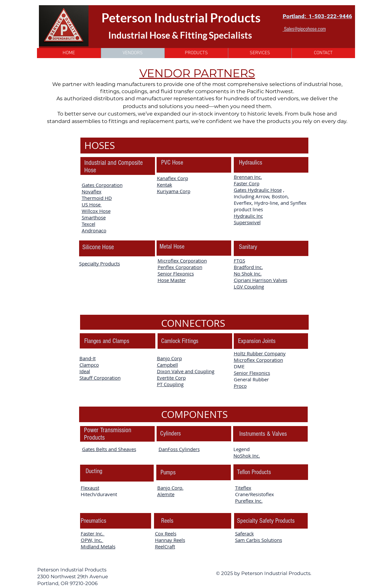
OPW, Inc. (92, 540)
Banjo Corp (169, 358)
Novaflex (92, 191)
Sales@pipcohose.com (305, 29)
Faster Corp (247, 183)
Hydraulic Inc (248, 216)
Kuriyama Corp (174, 191)
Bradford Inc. (248, 267)
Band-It (88, 358)
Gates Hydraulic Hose (258, 190)
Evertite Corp (171, 378)
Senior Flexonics (176, 274)
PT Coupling (170, 384)
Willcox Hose (96, 211)
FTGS (239, 261)
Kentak (165, 185)
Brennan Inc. (248, 177)
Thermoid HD (97, 198)
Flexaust (90, 488)
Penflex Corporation (180, 267)
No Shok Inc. (248, 274)
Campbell (167, 365)
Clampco (89, 365)
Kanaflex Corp (172, 178)
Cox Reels (166, 533)
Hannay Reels (170, 540)
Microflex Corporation (182, 261)
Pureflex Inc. (249, 501)
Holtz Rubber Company (260, 353)
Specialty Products (100, 263)
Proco (240, 386)
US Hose (92, 204)
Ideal (85, 371)
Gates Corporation (102, 185)
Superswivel (247, 222)
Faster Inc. (93, 533)
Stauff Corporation (100, 378)
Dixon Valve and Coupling (186, 371)
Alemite (166, 494)
